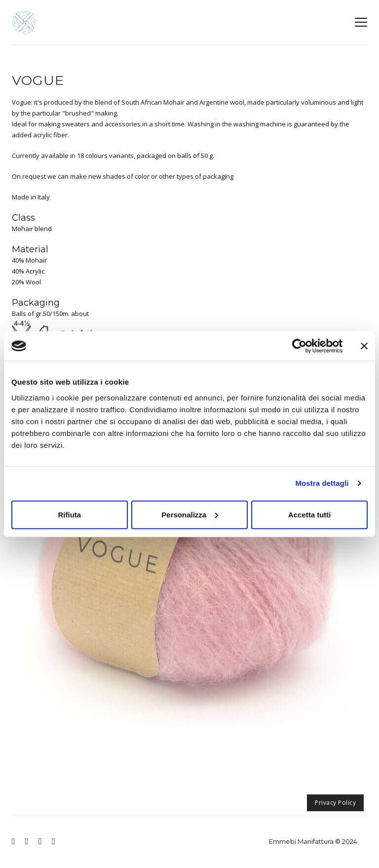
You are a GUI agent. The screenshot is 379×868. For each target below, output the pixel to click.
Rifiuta (69, 514)
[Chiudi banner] (364, 346)
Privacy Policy (335, 803)
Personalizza (190, 514)
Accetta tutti (310, 514)
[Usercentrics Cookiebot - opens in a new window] (299, 346)
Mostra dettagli (322, 483)
